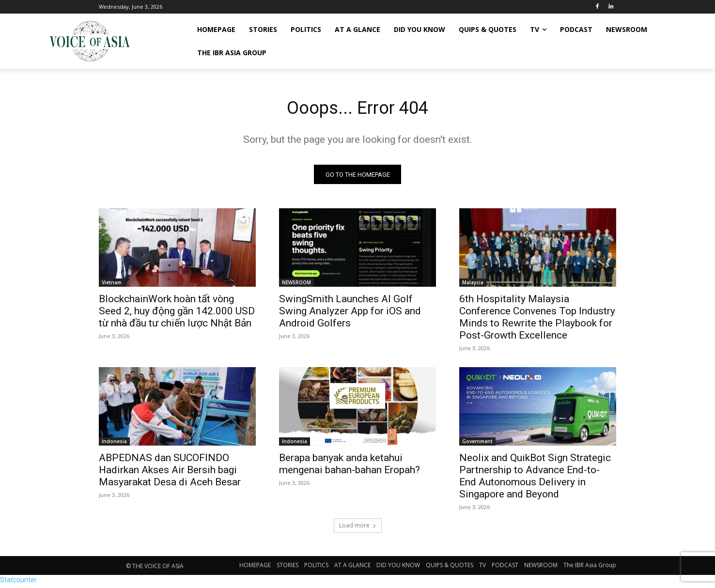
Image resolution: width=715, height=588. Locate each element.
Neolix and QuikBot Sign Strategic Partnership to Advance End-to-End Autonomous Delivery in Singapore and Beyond (535, 479)
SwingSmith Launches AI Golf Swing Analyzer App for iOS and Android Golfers (350, 314)
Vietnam (112, 285)
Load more (358, 528)
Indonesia (114, 444)
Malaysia (473, 285)
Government (477, 444)
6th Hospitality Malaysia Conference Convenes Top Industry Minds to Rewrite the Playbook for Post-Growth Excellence (537, 320)
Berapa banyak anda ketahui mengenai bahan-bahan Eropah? (350, 467)
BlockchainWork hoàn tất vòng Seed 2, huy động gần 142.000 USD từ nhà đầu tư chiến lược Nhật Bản (177, 314)
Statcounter (18, 583)
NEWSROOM (296, 285)
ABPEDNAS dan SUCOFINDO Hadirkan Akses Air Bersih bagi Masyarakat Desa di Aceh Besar (170, 473)
